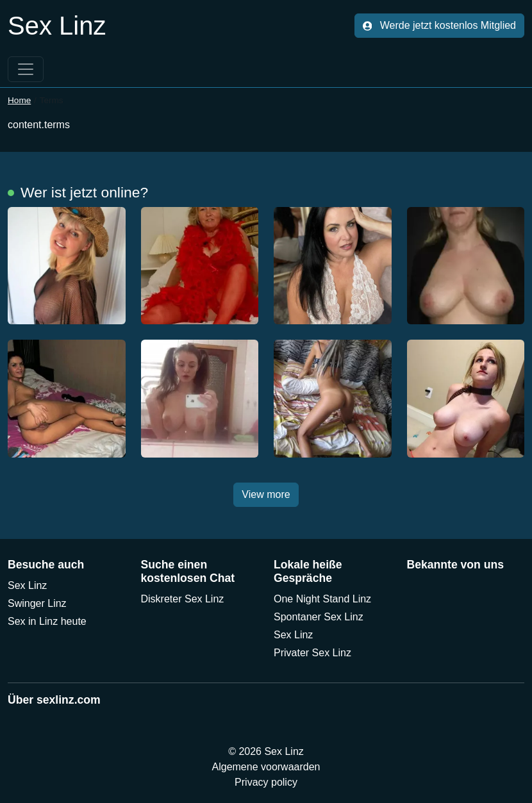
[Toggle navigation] (26, 69)
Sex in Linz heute (47, 621)
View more (266, 494)
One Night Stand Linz (322, 599)
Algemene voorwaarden (266, 767)
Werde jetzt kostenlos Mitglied (439, 25)
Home (19, 100)
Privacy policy (266, 782)
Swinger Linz (37, 603)
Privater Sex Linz (312, 653)
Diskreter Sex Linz (183, 599)
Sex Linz (27, 585)
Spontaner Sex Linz (319, 617)
